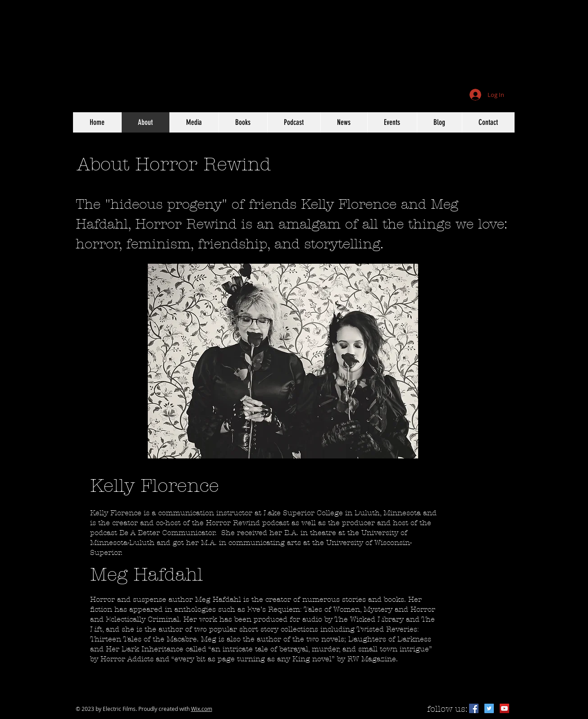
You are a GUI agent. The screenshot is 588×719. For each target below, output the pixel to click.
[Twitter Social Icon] (489, 708)
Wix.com (202, 709)
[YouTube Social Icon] (504, 708)
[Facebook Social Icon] (474, 708)
